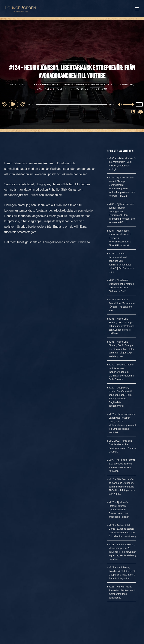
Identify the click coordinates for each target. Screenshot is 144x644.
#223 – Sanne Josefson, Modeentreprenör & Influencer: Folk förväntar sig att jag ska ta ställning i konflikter (122, 552)
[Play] (14, 104)
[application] (72, 104)
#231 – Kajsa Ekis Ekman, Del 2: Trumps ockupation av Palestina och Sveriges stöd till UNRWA (122, 326)
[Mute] (120, 105)
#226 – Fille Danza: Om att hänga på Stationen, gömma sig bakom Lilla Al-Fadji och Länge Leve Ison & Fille (122, 487)
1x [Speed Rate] (139, 104)
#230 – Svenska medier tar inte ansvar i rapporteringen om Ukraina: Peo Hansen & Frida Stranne (122, 372)
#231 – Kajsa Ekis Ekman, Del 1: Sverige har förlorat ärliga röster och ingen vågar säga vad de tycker (121, 349)
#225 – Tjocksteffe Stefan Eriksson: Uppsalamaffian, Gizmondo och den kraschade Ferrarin (119, 509)
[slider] (72, 104)
